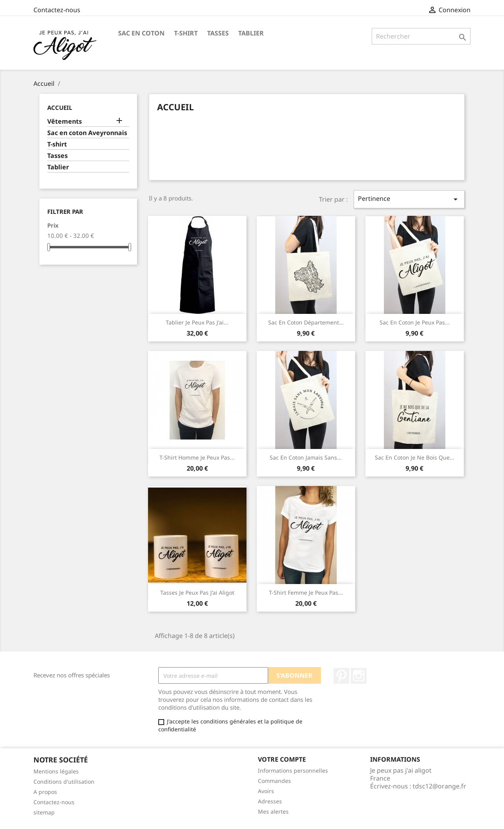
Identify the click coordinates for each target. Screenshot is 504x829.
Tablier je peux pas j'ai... (197, 322)
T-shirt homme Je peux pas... (197, 457)
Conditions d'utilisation (64, 782)
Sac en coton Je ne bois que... (415, 457)
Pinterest (341, 676)
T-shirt (186, 33)
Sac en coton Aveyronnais (87, 133)
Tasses (218, 33)
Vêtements (65, 121)
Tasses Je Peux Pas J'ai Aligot (197, 593)
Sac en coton (141, 33)
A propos (45, 792)
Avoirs (266, 791)
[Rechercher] (421, 36)
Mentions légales (56, 771)
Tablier (251, 33)
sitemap (44, 812)
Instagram (359, 676)
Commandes (274, 781)
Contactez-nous (57, 10)
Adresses (270, 801)
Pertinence (409, 199)
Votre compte (282, 759)
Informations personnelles (293, 771)
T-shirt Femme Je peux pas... (306, 593)
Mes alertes (273, 811)
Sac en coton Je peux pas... (415, 322)
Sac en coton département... (306, 322)
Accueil (60, 108)
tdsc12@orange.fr (439, 786)
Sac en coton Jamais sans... (306, 457)
